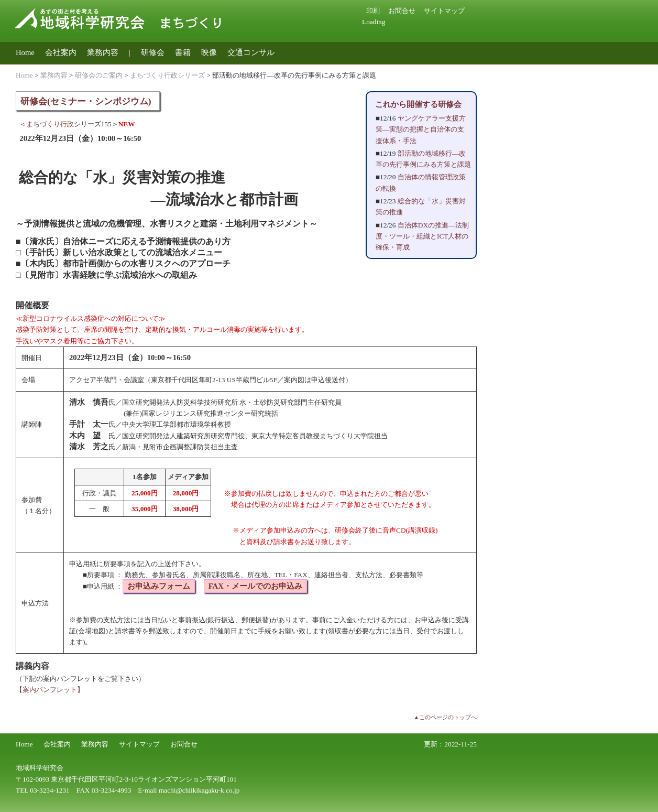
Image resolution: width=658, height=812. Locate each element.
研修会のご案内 (99, 75)
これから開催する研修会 (418, 104)
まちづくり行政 (50, 124)
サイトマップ (444, 11)
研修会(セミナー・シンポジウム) (86, 101)
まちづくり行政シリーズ (167, 75)
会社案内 (61, 52)
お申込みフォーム (159, 586)
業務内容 (103, 52)
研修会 (153, 52)
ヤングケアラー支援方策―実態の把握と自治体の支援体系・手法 (421, 129)
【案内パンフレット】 (50, 690)
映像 (209, 52)
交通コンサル (251, 52)
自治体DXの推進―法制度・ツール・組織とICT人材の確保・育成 (422, 236)
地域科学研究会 (40, 768)
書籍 (183, 52)
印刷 (373, 11)
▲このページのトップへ (445, 717)
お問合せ (402, 11)
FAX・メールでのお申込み (255, 586)
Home (25, 52)
